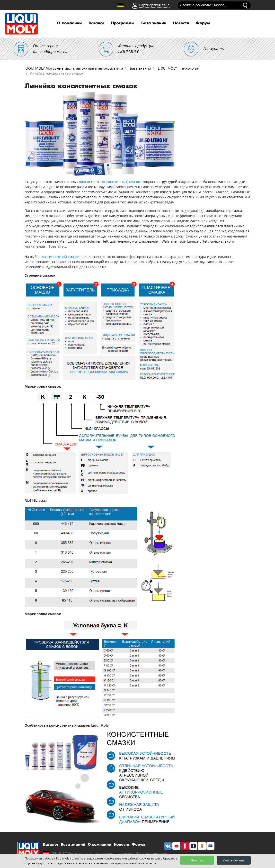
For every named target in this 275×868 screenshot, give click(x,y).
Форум (203, 23)
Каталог (96, 23)
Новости (181, 23)
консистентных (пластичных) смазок (110, 182)
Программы (123, 23)
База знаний (154, 23)
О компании (69, 23)
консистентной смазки (61, 257)
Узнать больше (234, 860)
